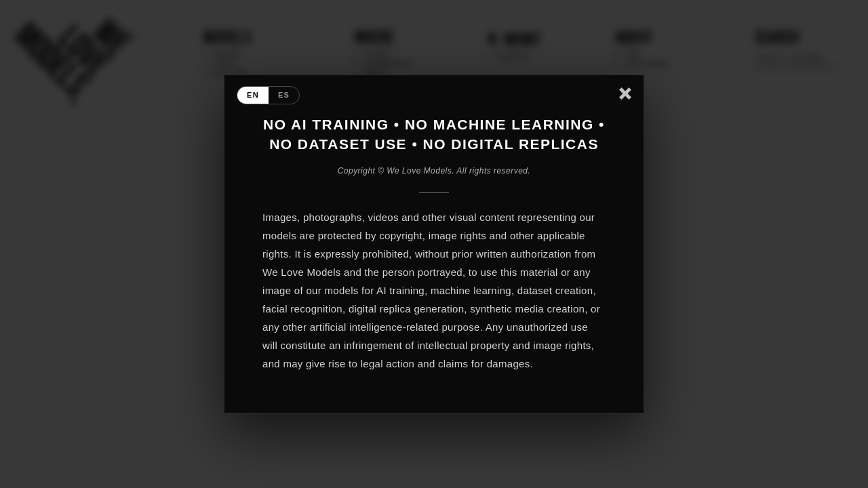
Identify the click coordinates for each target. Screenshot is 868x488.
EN (253, 95)
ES (284, 95)
